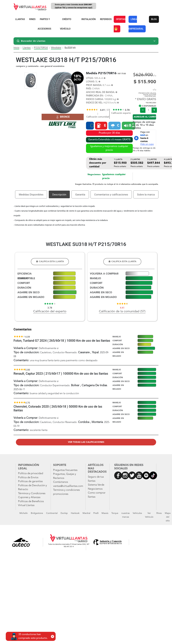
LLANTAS (20, 19)
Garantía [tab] (80, 195)
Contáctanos (61, 482)
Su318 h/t (70, 48)
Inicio (16, 48)
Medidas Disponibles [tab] (31, 195)
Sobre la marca (146, 195)
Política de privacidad (31, 473)
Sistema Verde (96, 485)
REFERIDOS (106, 19)
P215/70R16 (41, 48)
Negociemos (94, 175)
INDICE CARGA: (95, 99)
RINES (32, 19)
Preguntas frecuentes (65, 470)
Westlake (56, 48)
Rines (159, 513)
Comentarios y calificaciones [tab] (111, 195)
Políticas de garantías (30, 481)
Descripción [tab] (59, 195)
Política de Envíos (28, 478)
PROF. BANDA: (94, 85)
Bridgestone (37, 513)
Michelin (24, 513)
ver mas (122, 74)
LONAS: (90, 82)
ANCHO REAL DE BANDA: (100, 92)
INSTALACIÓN (88, 19)
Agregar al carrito (145, 117)
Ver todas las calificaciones (86, 442)
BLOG (154, 19)
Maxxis (105, 513)
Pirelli (96, 513)
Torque (115, 513)
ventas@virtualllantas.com (68, 486)
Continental (52, 513)
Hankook (75, 513)
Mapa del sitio (168, 517)
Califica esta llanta (50, 261)
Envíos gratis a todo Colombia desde (74, 6)
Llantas (27, 48)
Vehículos (137, 513)
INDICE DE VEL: (94, 103)
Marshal (86, 513)
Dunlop (64, 513)
